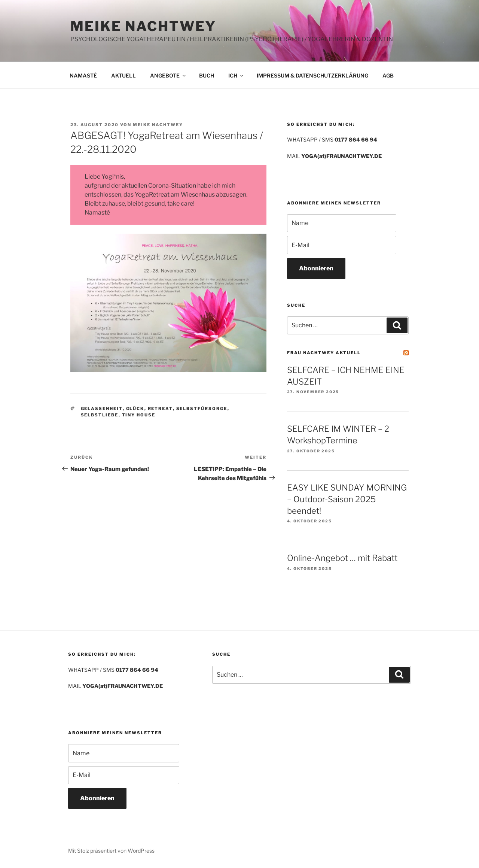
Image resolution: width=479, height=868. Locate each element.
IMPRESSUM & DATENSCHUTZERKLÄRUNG (312, 75)
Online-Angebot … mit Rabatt (342, 558)
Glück (135, 409)
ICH (236, 75)
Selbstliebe (100, 415)
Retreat (160, 409)
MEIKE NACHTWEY (143, 26)
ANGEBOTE (168, 75)
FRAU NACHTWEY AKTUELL (324, 353)
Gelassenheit (102, 409)
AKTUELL (123, 75)
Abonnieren (316, 268)
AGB (388, 75)
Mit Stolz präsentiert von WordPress (111, 851)
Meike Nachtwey (158, 125)
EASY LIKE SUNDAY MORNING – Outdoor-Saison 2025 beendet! (347, 499)
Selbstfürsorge (202, 409)
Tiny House (139, 415)
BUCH (207, 75)
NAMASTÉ (83, 75)
